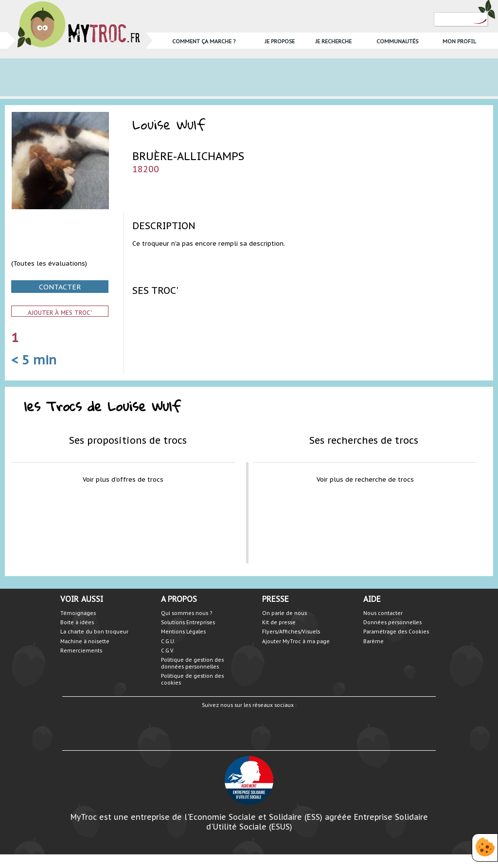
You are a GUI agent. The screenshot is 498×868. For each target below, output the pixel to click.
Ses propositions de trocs (128, 440)
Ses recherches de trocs (364, 440)
